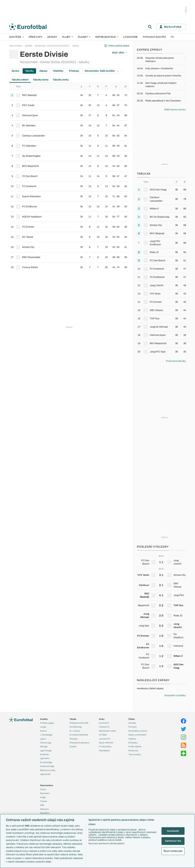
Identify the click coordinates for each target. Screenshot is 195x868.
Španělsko (45, 813)
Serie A (43, 731)
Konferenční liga (47, 766)
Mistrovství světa (48, 770)
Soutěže (17, 37)
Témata (73, 719)
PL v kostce (75, 731)
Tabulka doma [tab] (41, 80)
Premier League (47, 723)
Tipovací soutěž (154, 37)
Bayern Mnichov (106, 743)
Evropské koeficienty (79, 735)
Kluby (68, 37)
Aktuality (132, 723)
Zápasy (52, 37)
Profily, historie (135, 746)
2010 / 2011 (120, 53)
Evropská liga (46, 762)
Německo (44, 809)
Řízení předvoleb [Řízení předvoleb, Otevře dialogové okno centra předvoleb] (173, 851)
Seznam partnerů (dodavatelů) (107, 844)
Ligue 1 (43, 739)
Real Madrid (104, 751)
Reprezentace (107, 37)
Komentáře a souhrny (138, 731)
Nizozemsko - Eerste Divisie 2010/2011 (52, 46)
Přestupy (36, 37)
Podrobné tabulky (176, 361)
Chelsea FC (104, 727)
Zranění (73, 746)
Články (132, 719)
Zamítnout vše (173, 841)
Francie (44, 801)
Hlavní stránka (16, 46)
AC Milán (103, 735)
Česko (43, 789)
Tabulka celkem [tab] (20, 80)
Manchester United (107, 731)
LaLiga (43, 727)
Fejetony (132, 739)
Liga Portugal (46, 751)
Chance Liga (46, 743)
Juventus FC (105, 739)
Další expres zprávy (175, 110)
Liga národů (45, 774)
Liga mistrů (45, 758)
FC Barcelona (105, 746)
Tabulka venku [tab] (61, 80)
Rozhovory (133, 751)
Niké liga (44, 746)
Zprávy (15, 71)
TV (172, 37)
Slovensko (45, 793)
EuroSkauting (76, 727)
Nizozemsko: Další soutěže (102, 71)
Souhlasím (173, 831)
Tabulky (76, 46)
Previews (133, 727)
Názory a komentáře (137, 735)
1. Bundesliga (46, 735)
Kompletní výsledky (175, 695)
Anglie (43, 797)
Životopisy (133, 743)
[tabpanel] (69, 178)
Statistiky (58, 71)
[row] (69, 95)
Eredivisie (44, 754)
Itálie (42, 805)
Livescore (131, 37)
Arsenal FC (104, 723)
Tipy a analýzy (135, 754)
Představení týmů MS (79, 723)
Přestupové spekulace (79, 743)
